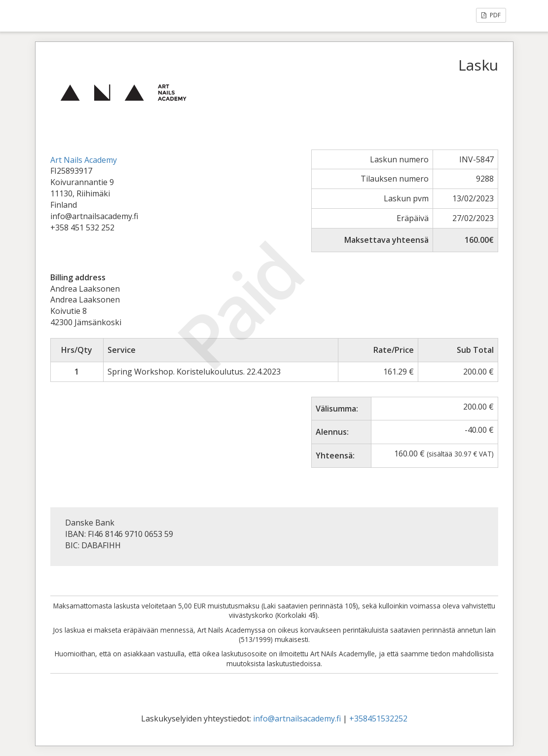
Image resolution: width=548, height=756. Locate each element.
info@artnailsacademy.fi (297, 718)
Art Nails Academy (84, 160)
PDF (491, 15)
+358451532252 (378, 718)
